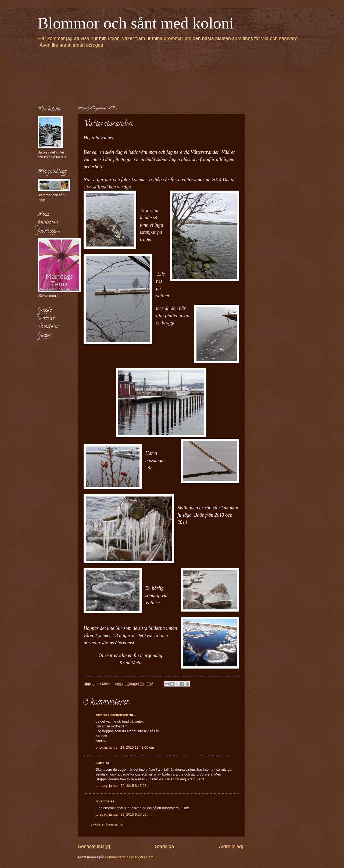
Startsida (164, 846)
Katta (100, 763)
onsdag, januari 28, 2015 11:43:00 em (125, 747)
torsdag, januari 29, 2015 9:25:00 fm (123, 814)
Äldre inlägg (232, 846)
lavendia (103, 801)
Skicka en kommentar (107, 824)
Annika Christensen (112, 715)
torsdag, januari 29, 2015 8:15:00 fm (123, 786)
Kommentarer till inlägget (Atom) (130, 857)
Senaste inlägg (94, 846)
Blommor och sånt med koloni (136, 23)
